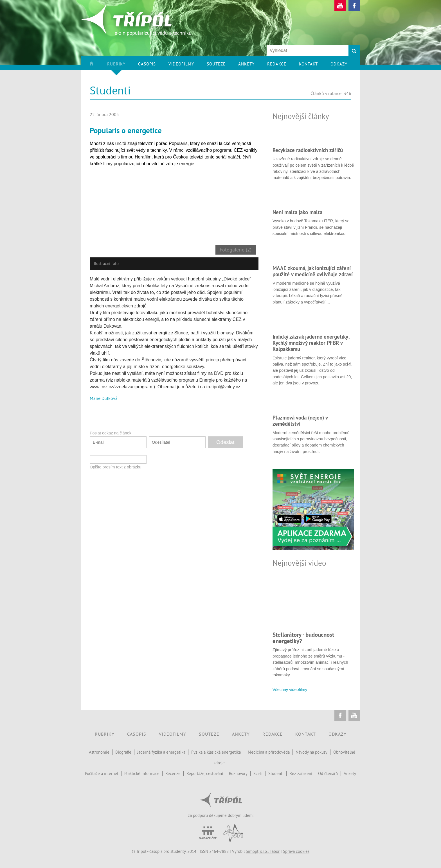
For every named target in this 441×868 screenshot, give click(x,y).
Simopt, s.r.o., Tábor (263, 851)
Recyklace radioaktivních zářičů (308, 150)
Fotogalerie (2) (236, 250)
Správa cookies (296, 851)
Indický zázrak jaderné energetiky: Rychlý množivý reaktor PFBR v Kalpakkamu (311, 343)
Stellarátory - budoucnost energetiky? (303, 638)
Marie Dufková (104, 398)
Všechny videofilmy (290, 690)
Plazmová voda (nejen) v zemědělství (300, 421)
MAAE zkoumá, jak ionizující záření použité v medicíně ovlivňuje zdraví (313, 271)
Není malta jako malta (297, 212)
